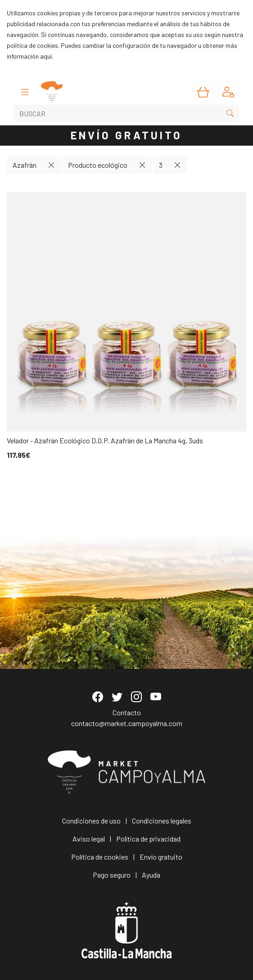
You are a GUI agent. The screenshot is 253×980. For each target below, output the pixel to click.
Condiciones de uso (91, 821)
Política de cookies (100, 857)
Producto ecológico (98, 165)
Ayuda (151, 875)
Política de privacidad (148, 839)
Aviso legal (89, 839)
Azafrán (25, 165)
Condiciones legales (162, 821)
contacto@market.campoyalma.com (127, 723)
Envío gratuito (161, 857)
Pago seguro (112, 875)
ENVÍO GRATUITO (126, 135)
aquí (46, 56)
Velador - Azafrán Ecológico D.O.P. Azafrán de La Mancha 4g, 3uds (105, 440)
